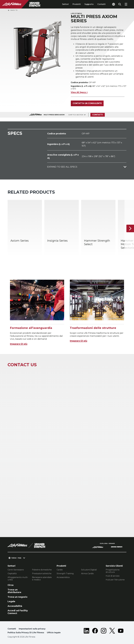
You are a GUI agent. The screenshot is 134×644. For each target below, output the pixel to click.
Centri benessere (16, 570)
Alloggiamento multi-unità (18, 578)
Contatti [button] (12, 629)
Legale (11, 601)
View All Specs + (79, 92)
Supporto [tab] (89, 4)
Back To (13, 10)
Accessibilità (15, 606)
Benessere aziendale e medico (42, 578)
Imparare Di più (19, 344)
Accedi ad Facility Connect (18, 612)
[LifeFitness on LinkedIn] (86, 631)
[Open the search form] (120, 4)
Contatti (101, 4)
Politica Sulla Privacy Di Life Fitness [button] (26, 633)
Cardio (60, 570)
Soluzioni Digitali (89, 570)
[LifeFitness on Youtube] (121, 631)
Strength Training (65, 574)
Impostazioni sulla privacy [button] (32, 629)
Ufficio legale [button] (54, 633)
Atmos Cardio (87, 574)
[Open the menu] (126, 4)
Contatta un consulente (87, 103)
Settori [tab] (65, 4)
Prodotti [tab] (77, 4)
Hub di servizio (113, 576)
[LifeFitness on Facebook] (95, 631)
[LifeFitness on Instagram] (104, 631)
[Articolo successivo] (130, 228)
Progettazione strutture (113, 571)
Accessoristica (63, 577)
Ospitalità (12, 574)
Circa (11, 585)
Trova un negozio (17, 597)
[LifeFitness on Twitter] (112, 631)
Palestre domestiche (42, 570)
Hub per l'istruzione (115, 580)
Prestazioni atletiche (42, 574)
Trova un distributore (14, 591)
